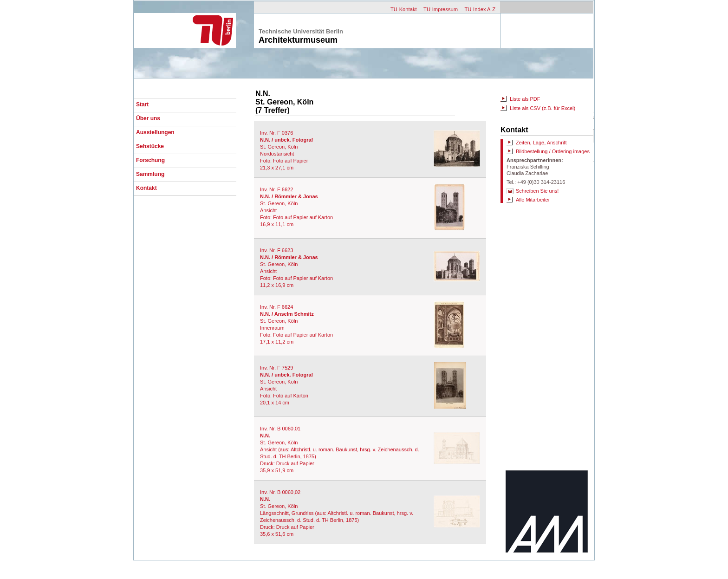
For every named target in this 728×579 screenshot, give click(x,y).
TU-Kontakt (404, 9)
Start (142, 104)
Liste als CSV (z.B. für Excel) (543, 108)
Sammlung (150, 174)
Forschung (150, 160)
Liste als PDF (525, 99)
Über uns (148, 118)
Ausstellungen (155, 132)
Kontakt (146, 188)
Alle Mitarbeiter (533, 200)
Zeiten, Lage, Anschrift (541, 143)
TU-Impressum (441, 9)
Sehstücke (150, 146)
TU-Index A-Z (480, 9)
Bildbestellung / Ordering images (553, 151)
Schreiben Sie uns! (537, 191)
